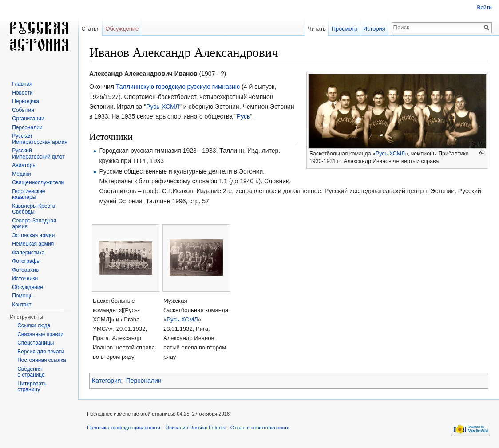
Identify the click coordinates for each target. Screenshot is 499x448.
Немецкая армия (33, 244)
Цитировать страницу (32, 387)
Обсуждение (122, 29)
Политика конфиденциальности (124, 428)
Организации (28, 119)
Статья (90, 29)
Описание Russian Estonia (195, 428)
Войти (484, 8)
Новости (22, 93)
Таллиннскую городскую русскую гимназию (178, 87)
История (374, 29)
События (23, 110)
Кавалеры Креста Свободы (34, 209)
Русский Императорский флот (38, 154)
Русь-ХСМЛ (390, 154)
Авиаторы (24, 165)
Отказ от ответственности (260, 428)
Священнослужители (38, 182)
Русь (243, 116)
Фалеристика (28, 253)
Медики (21, 174)
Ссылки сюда (34, 325)
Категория (106, 381)
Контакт (22, 305)
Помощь (22, 296)
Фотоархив (25, 270)
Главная (22, 84)
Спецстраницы (36, 343)
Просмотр (345, 29)
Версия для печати (41, 352)
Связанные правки (40, 334)
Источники (25, 278)
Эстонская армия (33, 235)
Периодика (26, 101)
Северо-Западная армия (34, 224)
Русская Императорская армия (40, 139)
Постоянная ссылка (42, 360)
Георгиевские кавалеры (28, 194)
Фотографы (26, 261)
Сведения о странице (31, 372)
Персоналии (144, 381)
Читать (317, 29)
